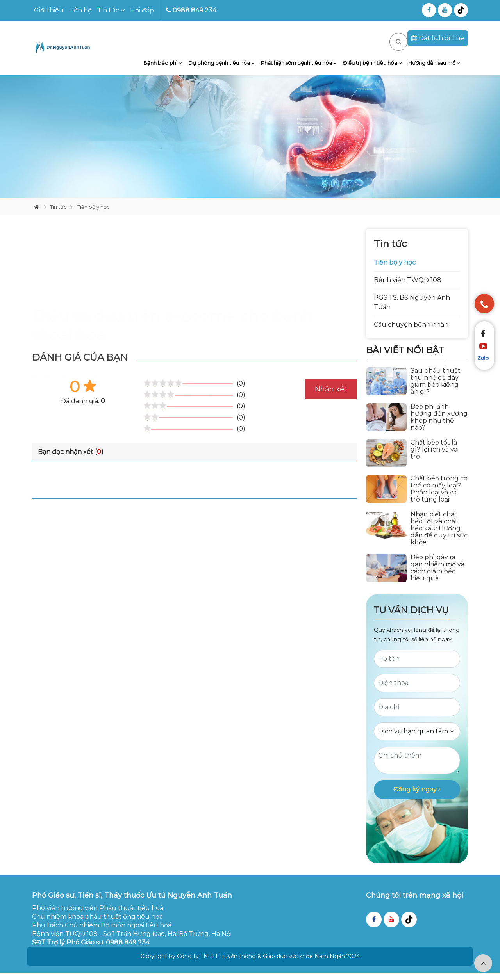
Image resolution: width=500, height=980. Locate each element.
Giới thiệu (49, 10)
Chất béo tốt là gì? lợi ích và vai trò (435, 456)
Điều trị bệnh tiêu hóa (376, 66)
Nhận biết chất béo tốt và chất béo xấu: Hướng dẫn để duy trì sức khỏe (439, 535)
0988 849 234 (191, 10)
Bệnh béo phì (175, 66)
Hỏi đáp (142, 10)
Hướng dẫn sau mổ (435, 66)
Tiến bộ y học (93, 213)
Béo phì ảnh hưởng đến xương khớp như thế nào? (439, 424)
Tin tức (111, 10)
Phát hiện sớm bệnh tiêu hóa (305, 66)
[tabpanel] (250, 143)
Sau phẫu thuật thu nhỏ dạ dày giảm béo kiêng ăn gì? (436, 388)
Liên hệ (80, 10)
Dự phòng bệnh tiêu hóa (231, 66)
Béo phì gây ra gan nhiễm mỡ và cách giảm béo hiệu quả (437, 575)
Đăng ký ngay (417, 796)
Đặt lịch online (438, 38)
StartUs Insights (80, 344)
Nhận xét (331, 396)
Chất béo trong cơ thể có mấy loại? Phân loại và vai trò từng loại (439, 496)
